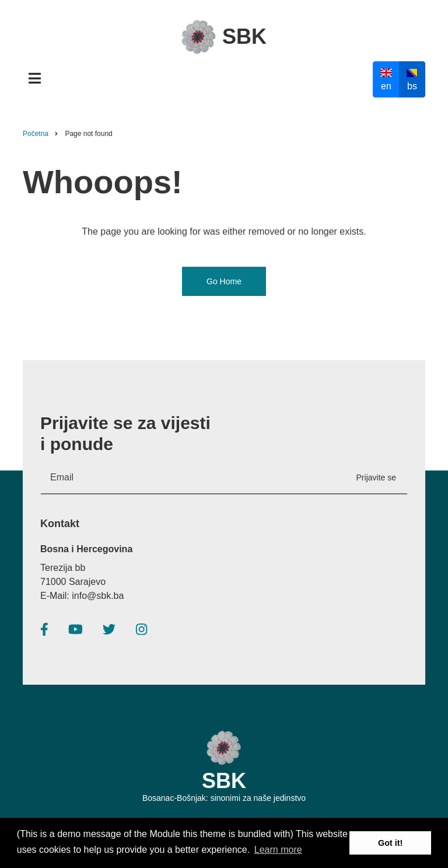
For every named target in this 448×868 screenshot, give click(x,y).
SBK (244, 36)
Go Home (224, 281)
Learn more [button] (278, 850)
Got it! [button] (390, 843)
